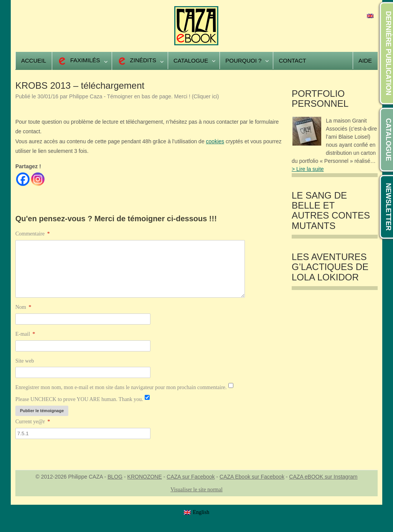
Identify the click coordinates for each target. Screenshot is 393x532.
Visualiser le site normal (196, 490)
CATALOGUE (388, 140)
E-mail (25, 334)
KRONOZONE (145, 477)
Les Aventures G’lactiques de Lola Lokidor (330, 267)
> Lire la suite (308, 169)
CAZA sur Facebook (191, 477)
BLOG (115, 477)
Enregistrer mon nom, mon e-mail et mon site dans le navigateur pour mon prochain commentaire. (121, 387)
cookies (215, 141)
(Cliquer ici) (206, 96)
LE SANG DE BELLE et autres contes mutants (331, 211)
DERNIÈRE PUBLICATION (388, 53)
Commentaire (33, 234)
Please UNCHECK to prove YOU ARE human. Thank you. (79, 399)
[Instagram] (38, 179)
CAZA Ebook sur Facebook (252, 477)
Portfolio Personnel (320, 99)
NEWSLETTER (388, 207)
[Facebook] (23, 179)
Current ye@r (33, 422)
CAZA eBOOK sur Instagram (323, 477)
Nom (23, 307)
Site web (25, 361)
